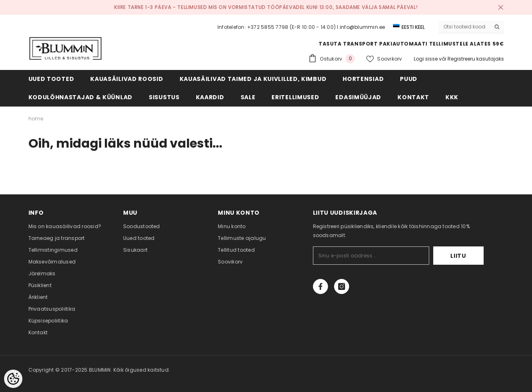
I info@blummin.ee (361, 27)
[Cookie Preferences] (13, 379)
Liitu (458, 256)
